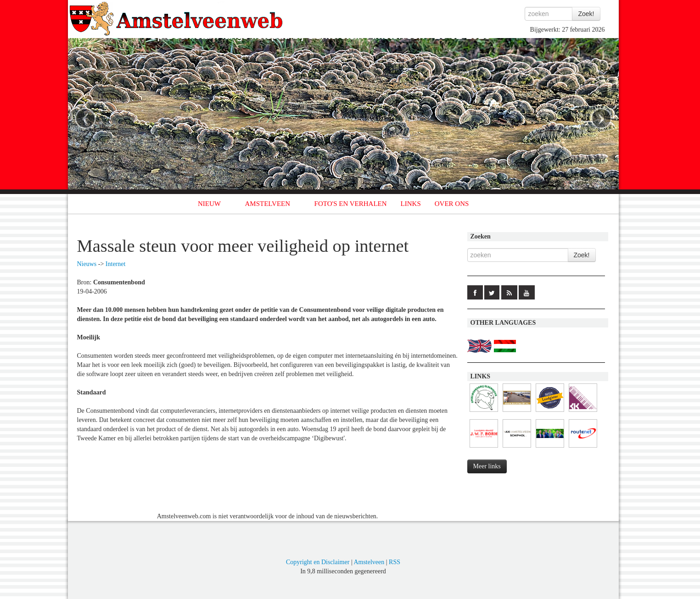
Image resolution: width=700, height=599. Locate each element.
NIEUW (209, 204)
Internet (116, 264)
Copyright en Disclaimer (318, 562)
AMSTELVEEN (267, 204)
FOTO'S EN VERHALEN (351, 204)
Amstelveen (369, 562)
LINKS (411, 204)
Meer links (487, 466)
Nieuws (87, 264)
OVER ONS (452, 204)
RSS (395, 562)
